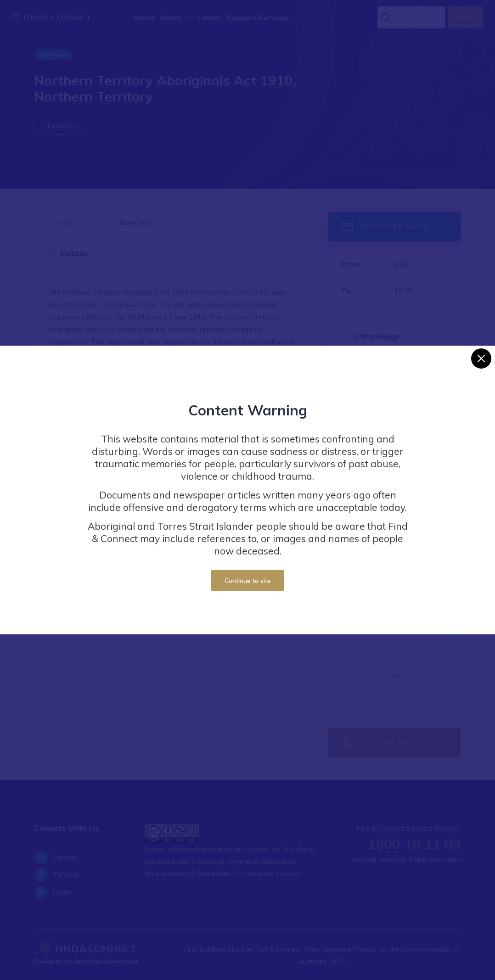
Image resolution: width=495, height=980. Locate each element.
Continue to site (248, 580)
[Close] (481, 358)
